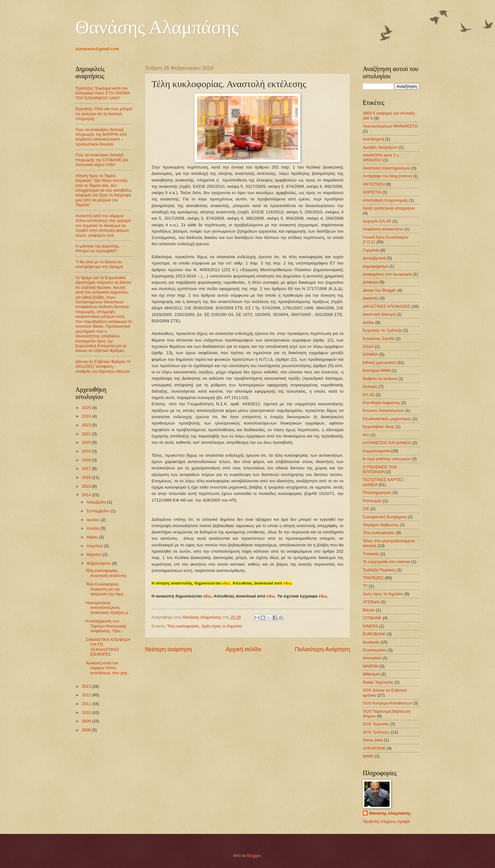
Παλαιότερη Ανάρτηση (322, 649)
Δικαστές (371, 298)
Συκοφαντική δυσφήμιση (385, 517)
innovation (372, 658)
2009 (87, 721)
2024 (87, 416)
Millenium (371, 674)
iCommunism (375, 650)
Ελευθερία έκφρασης (381, 403)
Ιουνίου (94, 528)
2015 (87, 486)
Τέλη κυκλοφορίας (183, 626)
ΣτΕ (366, 509)
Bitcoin (369, 610)
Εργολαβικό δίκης (379, 427)
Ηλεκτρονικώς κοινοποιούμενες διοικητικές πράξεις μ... (108, 608)
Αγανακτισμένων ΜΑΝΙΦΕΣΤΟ (390, 126)
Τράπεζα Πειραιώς (379, 570)
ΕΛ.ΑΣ (369, 395)
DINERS (370, 626)
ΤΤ (365, 586)
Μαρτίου (95, 554)
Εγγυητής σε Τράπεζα (382, 330)
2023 (87, 425)
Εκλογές (370, 386)
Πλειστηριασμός (377, 493)
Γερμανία (371, 250)
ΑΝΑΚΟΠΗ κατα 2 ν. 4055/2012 (381, 158)
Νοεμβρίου (97, 502)
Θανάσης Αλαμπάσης (157, 27)
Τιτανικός (371, 554)
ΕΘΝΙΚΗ (370, 354)
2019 (87, 451)
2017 (87, 469)
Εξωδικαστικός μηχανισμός (387, 419)
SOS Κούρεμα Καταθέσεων (387, 703)
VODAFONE (374, 748)
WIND (368, 756)
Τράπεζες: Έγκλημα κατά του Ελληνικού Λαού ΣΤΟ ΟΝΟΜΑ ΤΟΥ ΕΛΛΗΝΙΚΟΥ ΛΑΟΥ (103, 93)
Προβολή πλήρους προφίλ (386, 821)
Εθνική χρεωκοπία (379, 363)
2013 (87, 686)
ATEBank (371, 602)
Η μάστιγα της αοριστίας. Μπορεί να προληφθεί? (98, 248)
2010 (87, 713)
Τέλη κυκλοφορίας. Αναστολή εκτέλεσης (106, 573)
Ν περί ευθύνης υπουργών (387, 459)
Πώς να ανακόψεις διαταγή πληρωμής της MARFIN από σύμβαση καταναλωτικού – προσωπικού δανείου (101, 137)
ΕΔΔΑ (368, 346)
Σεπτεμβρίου (98, 511)
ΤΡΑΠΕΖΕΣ (373, 578)
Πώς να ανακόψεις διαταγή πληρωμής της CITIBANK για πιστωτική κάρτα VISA (102, 160)
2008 (87, 730)
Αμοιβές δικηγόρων (380, 147)
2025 (87, 408)
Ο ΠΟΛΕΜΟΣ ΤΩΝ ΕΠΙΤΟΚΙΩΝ (380, 469)
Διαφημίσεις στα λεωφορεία (387, 274)
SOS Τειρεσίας (376, 724)
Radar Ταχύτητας (378, 682)
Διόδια (368, 322)
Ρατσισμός (372, 501)
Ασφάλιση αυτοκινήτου (383, 229)
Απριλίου (95, 546)
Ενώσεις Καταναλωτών (383, 410)
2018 (87, 460)
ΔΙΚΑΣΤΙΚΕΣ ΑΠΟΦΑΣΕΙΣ (387, 306)
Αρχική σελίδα (243, 649)
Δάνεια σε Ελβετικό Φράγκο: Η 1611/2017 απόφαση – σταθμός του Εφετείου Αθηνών (103, 366)
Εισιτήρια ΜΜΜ (377, 370)
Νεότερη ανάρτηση (168, 649)
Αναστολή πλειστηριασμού (386, 168)
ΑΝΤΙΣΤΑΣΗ (374, 184)
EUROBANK (374, 634)
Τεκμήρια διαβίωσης (381, 525)
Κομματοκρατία (376, 451)
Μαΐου (93, 537)
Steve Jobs (373, 740)
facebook (371, 642)
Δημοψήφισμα (376, 266)
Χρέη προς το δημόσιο (222, 626)
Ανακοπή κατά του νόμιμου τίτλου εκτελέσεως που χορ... (108, 668)
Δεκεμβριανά (374, 258)
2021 (87, 434)
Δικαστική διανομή (379, 314)
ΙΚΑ (366, 435)
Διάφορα (370, 282)
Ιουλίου (94, 520)
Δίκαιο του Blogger (379, 290)
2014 (87, 495)
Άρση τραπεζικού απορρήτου (389, 208)
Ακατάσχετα (373, 139)
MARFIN (370, 666)
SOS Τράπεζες (376, 732)
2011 (87, 704)
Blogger (254, 856)
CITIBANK (372, 618)
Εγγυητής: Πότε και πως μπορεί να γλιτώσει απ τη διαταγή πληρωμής (104, 114)
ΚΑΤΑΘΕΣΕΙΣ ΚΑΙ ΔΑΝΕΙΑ (387, 443)
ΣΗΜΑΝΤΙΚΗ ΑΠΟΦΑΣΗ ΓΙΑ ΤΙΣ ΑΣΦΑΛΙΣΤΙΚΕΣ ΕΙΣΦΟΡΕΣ (108, 647)
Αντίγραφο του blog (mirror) (387, 176)
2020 (87, 442)
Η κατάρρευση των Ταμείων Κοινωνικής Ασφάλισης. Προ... (106, 626)
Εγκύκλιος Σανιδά (379, 339)
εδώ (226, 583)
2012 (87, 695)
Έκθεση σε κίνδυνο (380, 379)
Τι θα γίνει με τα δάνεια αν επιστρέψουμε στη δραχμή (99, 264)
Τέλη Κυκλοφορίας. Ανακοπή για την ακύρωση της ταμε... (106, 589)
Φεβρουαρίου (99, 563)
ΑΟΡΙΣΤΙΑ (372, 192)
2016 (87, 477)
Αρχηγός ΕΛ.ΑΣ (377, 221)
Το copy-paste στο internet (386, 562)
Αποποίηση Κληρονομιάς (385, 200)
